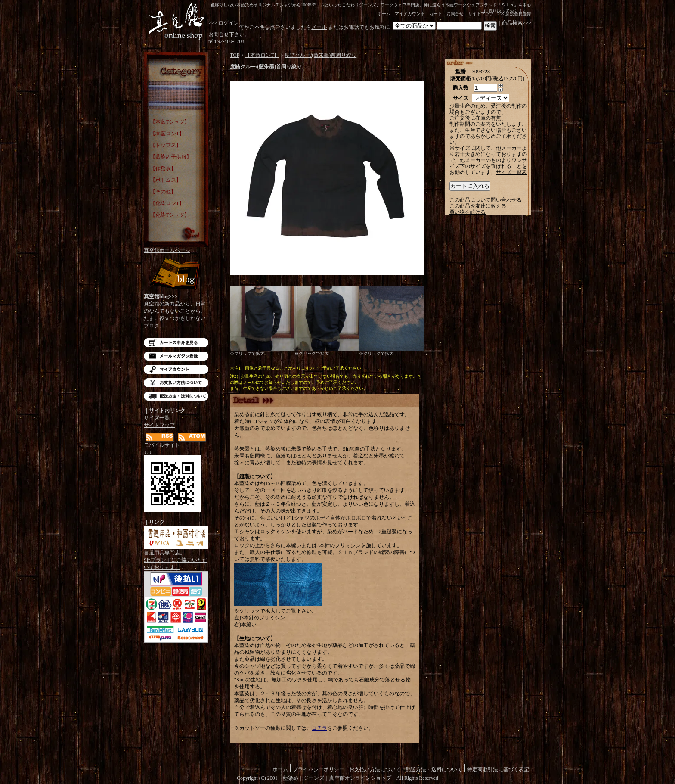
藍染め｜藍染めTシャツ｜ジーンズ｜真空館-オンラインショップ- (176, 22)
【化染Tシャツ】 (170, 215)
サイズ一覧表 (511, 172)
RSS (160, 437)
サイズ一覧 (157, 418)
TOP (235, 55)
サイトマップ (481, 14)
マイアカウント (410, 14)
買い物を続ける (468, 212)
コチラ (319, 728)
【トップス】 (166, 145)
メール (319, 27)
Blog (176, 275)
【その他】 (163, 192)
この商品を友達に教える (478, 206)
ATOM (192, 437)
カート (436, 14)
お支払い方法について (176, 383)
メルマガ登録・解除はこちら (176, 356)
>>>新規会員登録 (515, 14)
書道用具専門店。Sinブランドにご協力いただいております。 (176, 557)
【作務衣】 (163, 168)
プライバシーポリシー (319, 769)
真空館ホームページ (167, 250)
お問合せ (455, 14)
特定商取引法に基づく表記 (498, 769)
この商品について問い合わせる (486, 200)
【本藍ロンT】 (167, 134)
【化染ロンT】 (167, 203)
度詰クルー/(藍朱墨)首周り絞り (320, 55)
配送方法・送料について (176, 396)
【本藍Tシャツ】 (170, 122)
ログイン (229, 23)
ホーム (384, 14)
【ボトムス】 (166, 180)
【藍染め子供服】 (171, 157)
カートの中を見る (176, 343)
